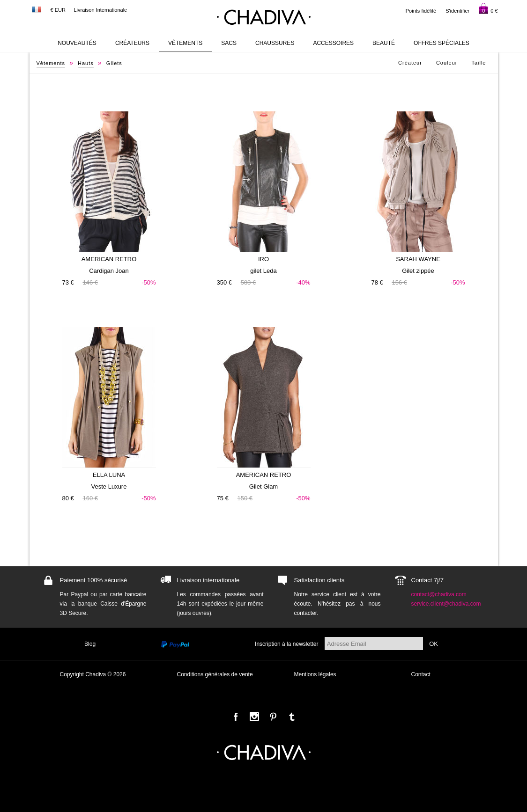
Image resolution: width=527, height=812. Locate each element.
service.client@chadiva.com (446, 604)
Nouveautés (77, 43)
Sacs (229, 43)
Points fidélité (421, 11)
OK (434, 644)
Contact (421, 674)
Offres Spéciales (442, 43)
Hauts (86, 63)
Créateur (410, 63)
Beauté (384, 43)
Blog (90, 644)
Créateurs (132, 43)
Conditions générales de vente (215, 674)
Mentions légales (315, 674)
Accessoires (333, 43)
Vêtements (185, 43)
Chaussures (275, 43)
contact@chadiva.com (439, 594)
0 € (488, 8)
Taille (479, 63)
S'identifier (457, 11)
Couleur (447, 63)
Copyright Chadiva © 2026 (93, 674)
